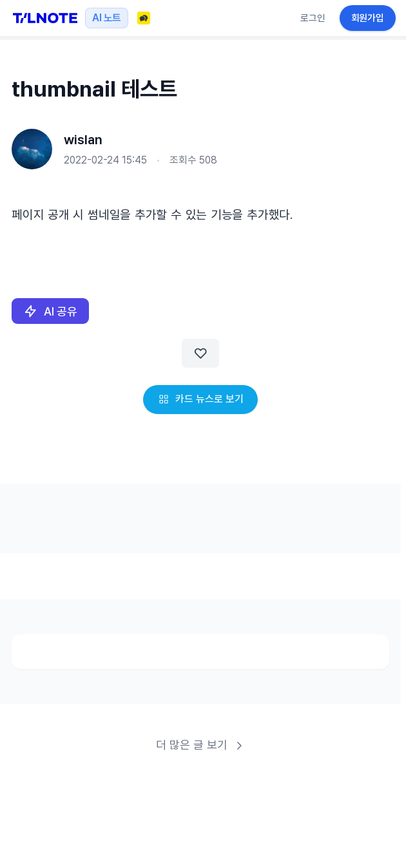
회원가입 (368, 18)
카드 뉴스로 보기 (201, 399)
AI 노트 (107, 18)
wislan (83, 140)
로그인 (313, 18)
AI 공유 (50, 311)
